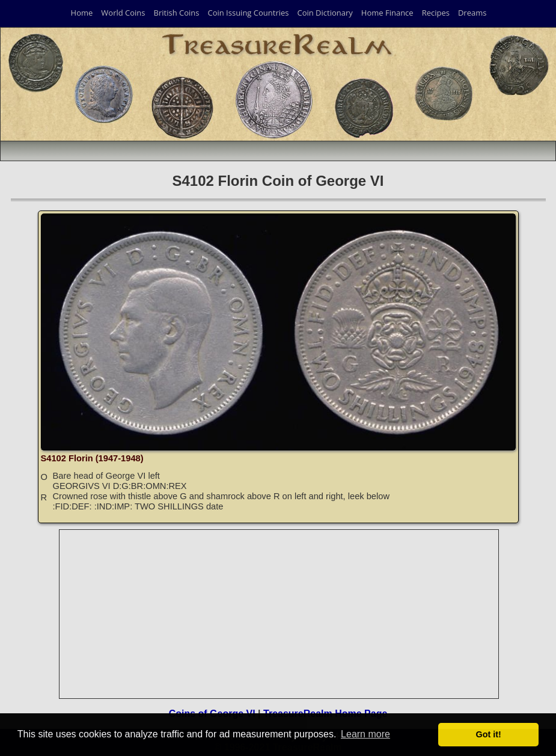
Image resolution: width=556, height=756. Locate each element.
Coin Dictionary (325, 13)
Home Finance (387, 13)
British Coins (177, 13)
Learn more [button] (365, 734)
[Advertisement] (280, 614)
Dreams (472, 13)
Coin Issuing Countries (248, 13)
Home (82, 13)
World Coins (123, 13)
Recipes (436, 13)
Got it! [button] (489, 734)
